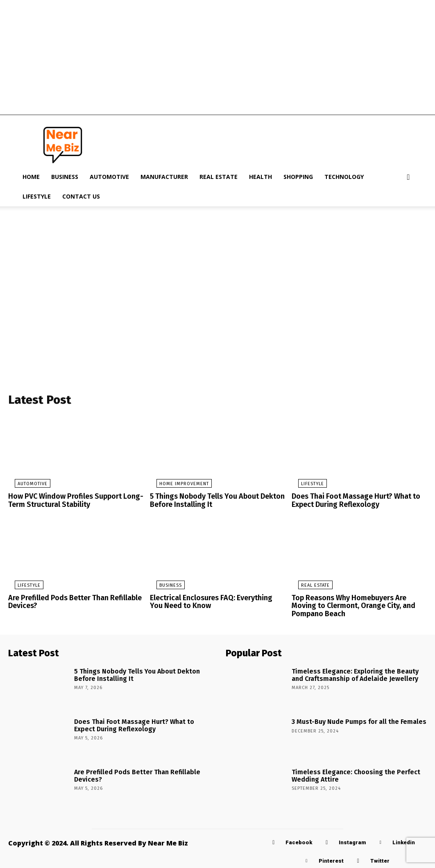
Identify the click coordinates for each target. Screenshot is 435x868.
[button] (408, 177)
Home (31, 177)
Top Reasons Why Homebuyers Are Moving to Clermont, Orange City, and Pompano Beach (357, 605)
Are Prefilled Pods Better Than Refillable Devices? (71, 602)
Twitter (380, 859)
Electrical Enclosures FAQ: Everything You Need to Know (213, 602)
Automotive (109, 177)
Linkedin (404, 840)
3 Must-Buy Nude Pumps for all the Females (351, 719)
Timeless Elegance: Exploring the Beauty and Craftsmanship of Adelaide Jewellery (353, 672)
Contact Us (81, 196)
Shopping (298, 177)
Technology (344, 177)
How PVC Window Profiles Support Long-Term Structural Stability (71, 502)
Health (261, 177)
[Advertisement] (217, 57)
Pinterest (331, 859)
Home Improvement (178, 486)
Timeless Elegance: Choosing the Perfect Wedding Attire (349, 773)
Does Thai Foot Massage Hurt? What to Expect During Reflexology (352, 502)
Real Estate (219, 177)
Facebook (299, 840)
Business (65, 177)
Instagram (352, 840)
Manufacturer (164, 177)
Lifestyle (37, 196)
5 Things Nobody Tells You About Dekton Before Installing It (213, 502)
